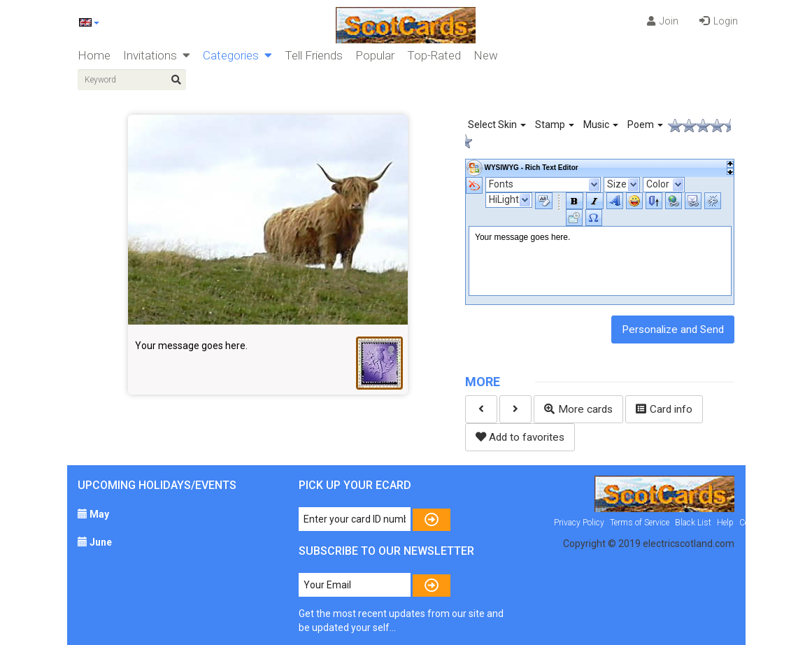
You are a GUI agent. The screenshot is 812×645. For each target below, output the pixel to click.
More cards (578, 409)
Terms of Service (640, 523)
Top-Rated (434, 55)
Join (663, 21)
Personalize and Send (673, 329)
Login (719, 21)
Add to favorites (520, 437)
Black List (693, 523)
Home (94, 55)
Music (601, 125)
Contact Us (760, 523)
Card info (664, 409)
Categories (237, 55)
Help (725, 523)
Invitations (157, 55)
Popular (375, 55)
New (486, 55)
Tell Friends (314, 55)
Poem (645, 125)
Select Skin (497, 125)
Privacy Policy (579, 523)
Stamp (555, 125)
